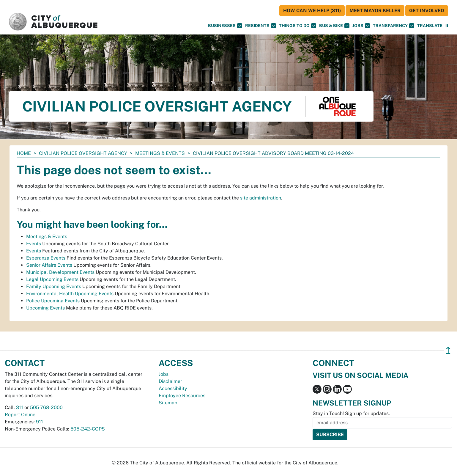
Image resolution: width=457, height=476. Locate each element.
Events (34, 244)
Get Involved (427, 11)
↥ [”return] (448, 350)
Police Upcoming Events (53, 301)
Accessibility (173, 388)
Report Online (20, 415)
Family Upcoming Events (54, 286)
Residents (261, 26)
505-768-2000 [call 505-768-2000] (46, 407)
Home (24, 153)
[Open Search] (447, 26)
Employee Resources (182, 396)
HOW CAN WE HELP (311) (312, 11)
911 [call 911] (40, 422)
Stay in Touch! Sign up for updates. (351, 413)
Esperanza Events (46, 258)
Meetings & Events (160, 153)
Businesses (225, 26)
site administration (261, 198)
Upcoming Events (45, 308)
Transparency (394, 26)
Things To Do (298, 26)
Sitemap (168, 403)
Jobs (361, 26)
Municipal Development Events (60, 272)
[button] (430, 26)
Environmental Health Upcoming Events (70, 294)
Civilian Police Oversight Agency (83, 153)
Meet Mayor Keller (375, 11)
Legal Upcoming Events (52, 279)
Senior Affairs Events (49, 265)
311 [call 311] (20, 407)
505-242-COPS (88, 429)
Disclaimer (170, 381)
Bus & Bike (334, 26)
